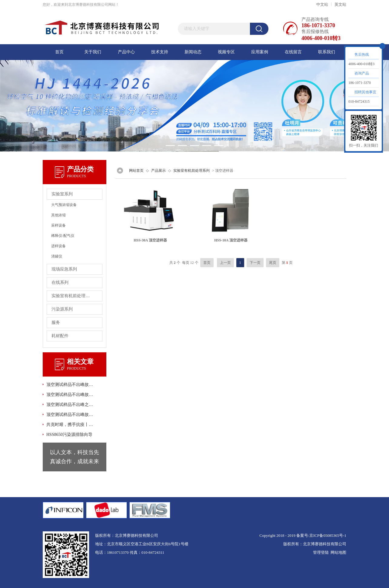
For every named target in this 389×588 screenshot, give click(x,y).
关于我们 (93, 52)
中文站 (322, 4)
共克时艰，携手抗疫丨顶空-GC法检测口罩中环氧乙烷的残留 (70, 425)
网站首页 (136, 171)
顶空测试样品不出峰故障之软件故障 (70, 415)
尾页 (273, 263)
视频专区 (226, 52)
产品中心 (126, 52)
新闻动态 (193, 52)
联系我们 (327, 52)
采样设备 (58, 225)
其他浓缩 (58, 215)
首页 (59, 52)
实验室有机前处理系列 (191, 171)
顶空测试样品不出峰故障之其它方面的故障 (70, 385)
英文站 (340, 4)
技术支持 (160, 52)
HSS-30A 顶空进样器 (150, 240)
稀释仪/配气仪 (63, 236)
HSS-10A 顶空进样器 (231, 240)
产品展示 (158, 171)
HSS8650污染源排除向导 (69, 435)
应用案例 (260, 52)
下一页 (255, 263)
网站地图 (338, 552)
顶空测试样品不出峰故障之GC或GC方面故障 (70, 395)
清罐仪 (57, 256)
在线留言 (293, 52)
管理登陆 (321, 552)
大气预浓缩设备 (64, 205)
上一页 (225, 263)
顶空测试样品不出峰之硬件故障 (70, 405)
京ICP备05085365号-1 (328, 535)
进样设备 (58, 246)
